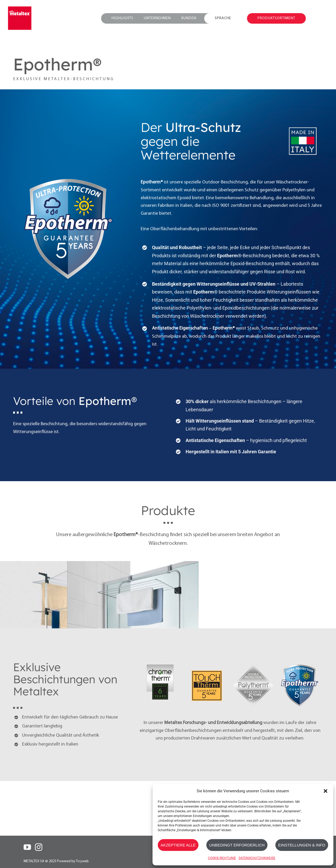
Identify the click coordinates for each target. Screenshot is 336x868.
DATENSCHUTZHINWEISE (257, 858)
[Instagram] (39, 847)
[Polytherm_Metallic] (253, 664)
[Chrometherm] (160, 664)
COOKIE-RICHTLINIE (222, 858)
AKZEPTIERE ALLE (178, 845)
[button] (325, 791)
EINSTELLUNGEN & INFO (302, 845)
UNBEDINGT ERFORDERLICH (237, 845)
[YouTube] (27, 847)
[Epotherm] (300, 664)
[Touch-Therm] (207, 664)
